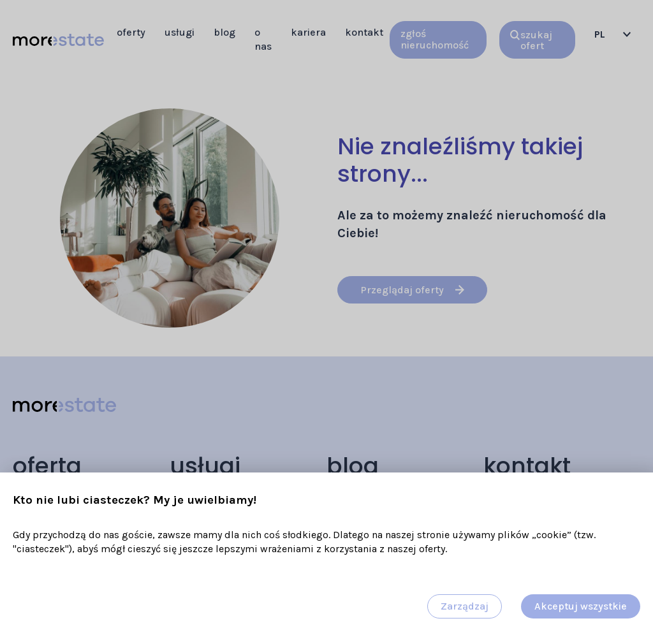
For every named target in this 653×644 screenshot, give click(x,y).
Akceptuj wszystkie (581, 606)
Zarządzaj (465, 606)
